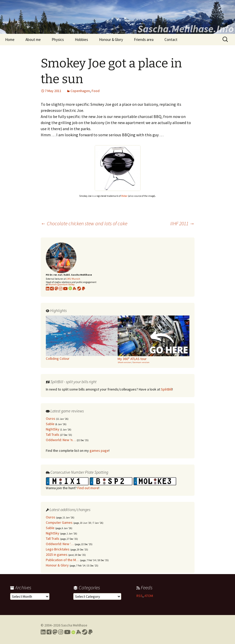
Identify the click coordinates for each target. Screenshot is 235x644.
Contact (171, 40)
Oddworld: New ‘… (60, 544)
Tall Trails (53, 435)
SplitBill (167, 389)
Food (96, 91)
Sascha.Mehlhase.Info (186, 29)
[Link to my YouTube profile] (65, 289)
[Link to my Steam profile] (79, 289)
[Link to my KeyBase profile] (75, 289)
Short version (124, 362)
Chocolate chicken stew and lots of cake (84, 223)
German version (141, 362)
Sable (50, 424)
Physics (58, 40)
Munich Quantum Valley (61, 284)
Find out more (88, 488)
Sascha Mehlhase (74, 625)
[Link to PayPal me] (84, 289)
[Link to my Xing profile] (49, 632)
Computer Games (59, 522)
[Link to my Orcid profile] (70, 289)
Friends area (144, 40)
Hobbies (81, 40)
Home (10, 40)
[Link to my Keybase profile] (79, 632)
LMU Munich (73, 279)
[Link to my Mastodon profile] (56, 289)
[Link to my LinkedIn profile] (48, 289)
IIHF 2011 (182, 223)
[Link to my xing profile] (52, 289)
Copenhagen (80, 91)
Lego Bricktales (58, 549)
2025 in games (57, 555)
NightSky (53, 429)
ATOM (149, 596)
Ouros (51, 418)
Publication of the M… (63, 560)
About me (33, 40)
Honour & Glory (111, 40)
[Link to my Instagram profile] (61, 289)
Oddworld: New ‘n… (61, 440)
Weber (124, 196)
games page (99, 451)
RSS (140, 596)
